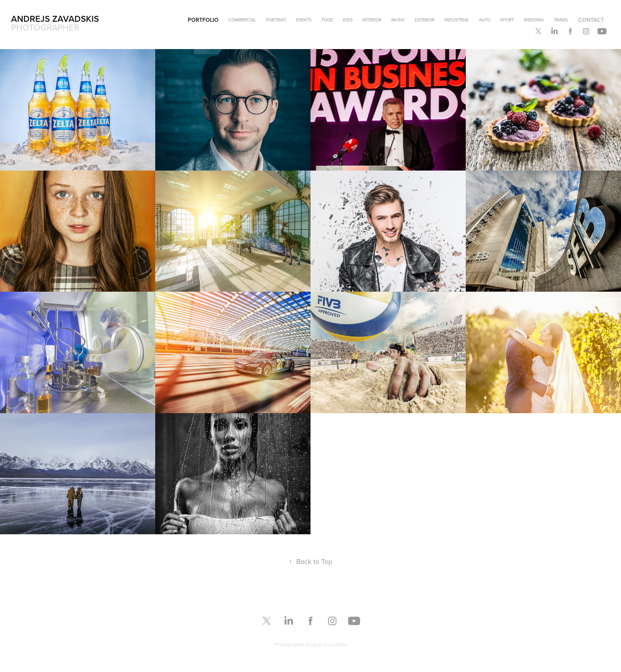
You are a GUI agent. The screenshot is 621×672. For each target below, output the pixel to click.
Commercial (242, 20)
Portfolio (203, 20)
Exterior (425, 20)
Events (304, 20)
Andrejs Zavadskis (55, 19)
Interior (372, 20)
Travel (561, 20)
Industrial (457, 20)
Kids (348, 20)
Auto (485, 20)
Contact (591, 20)
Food (328, 20)
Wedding (534, 20)
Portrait (276, 20)
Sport (507, 20)
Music (398, 20)
